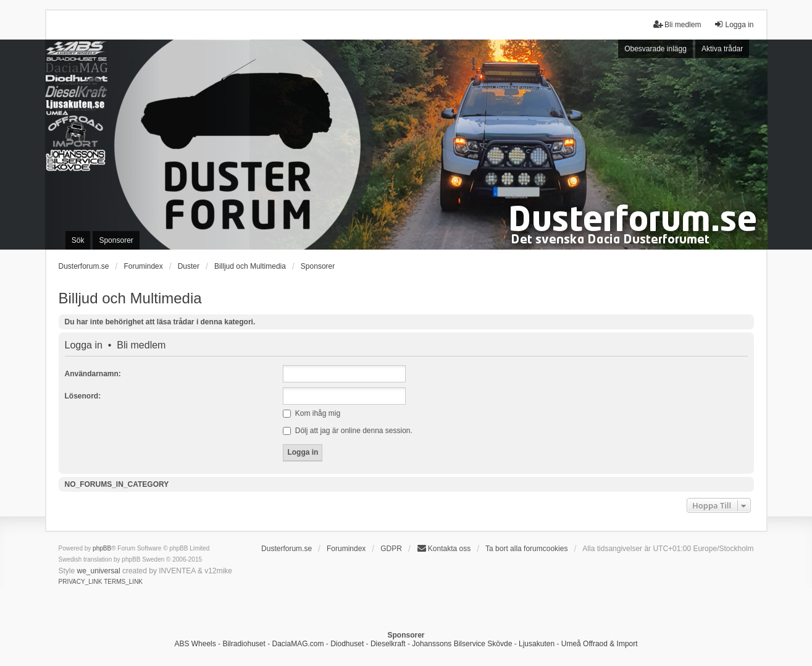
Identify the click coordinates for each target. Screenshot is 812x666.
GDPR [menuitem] (391, 549)
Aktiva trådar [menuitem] (722, 49)
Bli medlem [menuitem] (677, 24)
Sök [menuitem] (78, 240)
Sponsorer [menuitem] (116, 240)
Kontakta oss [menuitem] (444, 548)
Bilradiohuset (244, 644)
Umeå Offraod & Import (600, 644)
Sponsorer (318, 266)
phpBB (102, 548)
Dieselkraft (388, 644)
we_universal (99, 571)
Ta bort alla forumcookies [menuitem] (526, 549)
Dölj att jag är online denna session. (347, 431)
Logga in (84, 345)
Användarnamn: (93, 374)
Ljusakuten (537, 644)
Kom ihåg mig (312, 413)
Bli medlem (141, 345)
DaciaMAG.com (298, 644)
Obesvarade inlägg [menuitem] (655, 49)
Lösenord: (83, 396)
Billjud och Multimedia (130, 298)
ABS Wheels (195, 644)
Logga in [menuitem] (734, 24)
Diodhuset (347, 644)
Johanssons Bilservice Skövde (462, 644)
